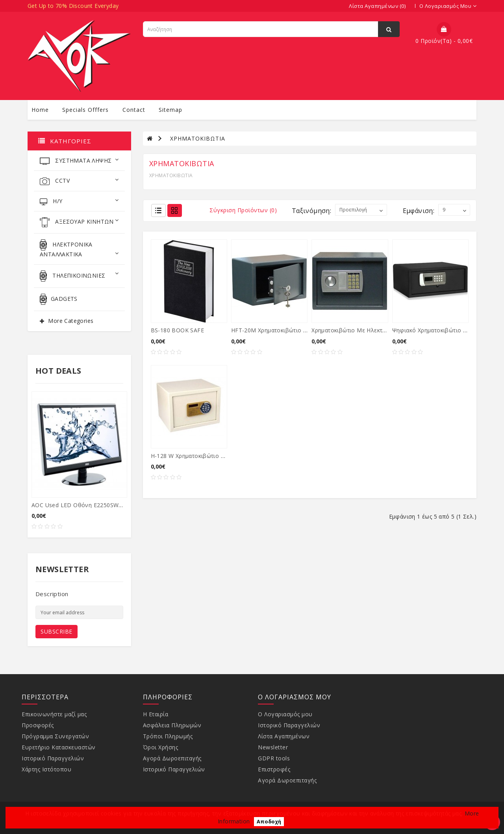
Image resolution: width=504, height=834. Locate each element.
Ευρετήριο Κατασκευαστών (59, 747)
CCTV (79, 181)
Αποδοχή (269, 822)
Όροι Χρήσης (161, 747)
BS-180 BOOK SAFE (177, 330)
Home (40, 110)
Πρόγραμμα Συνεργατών (55, 736)
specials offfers (85, 110)
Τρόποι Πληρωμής (168, 736)
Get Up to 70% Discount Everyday (73, 6)
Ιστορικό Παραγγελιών (53, 758)
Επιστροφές (274, 769)
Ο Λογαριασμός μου (285, 714)
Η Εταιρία (156, 714)
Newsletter (273, 747)
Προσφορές (38, 725)
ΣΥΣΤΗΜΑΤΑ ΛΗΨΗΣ (79, 161)
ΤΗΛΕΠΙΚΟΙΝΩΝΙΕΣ (79, 276)
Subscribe (57, 631)
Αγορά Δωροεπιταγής (172, 758)
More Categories (71, 321)
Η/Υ (79, 201)
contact (134, 110)
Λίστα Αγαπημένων (284, 736)
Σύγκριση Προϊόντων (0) (243, 210)
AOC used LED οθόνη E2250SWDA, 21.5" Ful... (95, 505)
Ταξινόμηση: (311, 211)
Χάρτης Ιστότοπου (46, 769)
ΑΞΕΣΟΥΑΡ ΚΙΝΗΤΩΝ (79, 222)
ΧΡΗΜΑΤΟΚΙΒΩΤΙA (198, 138)
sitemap (170, 110)
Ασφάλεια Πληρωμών (172, 725)
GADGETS (59, 299)
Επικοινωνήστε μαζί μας (54, 714)
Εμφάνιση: (419, 211)
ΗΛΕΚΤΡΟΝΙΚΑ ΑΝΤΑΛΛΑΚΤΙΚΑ (79, 249)
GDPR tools (274, 758)
